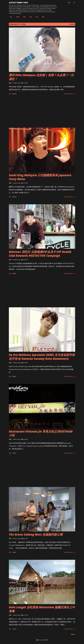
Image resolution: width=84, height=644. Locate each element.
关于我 (17, 17)
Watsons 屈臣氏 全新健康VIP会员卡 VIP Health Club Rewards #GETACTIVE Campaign (40, 254)
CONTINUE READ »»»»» (69, 94)
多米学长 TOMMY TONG (18, 3)
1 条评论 (14, 629)
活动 (36, 17)
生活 (30, 17)
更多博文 (73, 634)
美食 (23, 17)
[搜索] (69, 3)
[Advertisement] (42, 111)
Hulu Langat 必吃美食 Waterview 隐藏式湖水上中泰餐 (42, 609)
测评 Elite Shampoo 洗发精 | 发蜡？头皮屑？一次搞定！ (41, 77)
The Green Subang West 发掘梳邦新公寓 (36, 534)
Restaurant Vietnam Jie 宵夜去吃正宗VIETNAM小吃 (41, 433)
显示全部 (72, 24)
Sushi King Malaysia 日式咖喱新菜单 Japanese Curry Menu (40, 177)
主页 (10, 17)
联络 (42, 17)
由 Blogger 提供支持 (42, 640)
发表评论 (14, 94)
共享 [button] (10, 94)
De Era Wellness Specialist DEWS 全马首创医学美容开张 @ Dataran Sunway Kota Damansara (42, 357)
